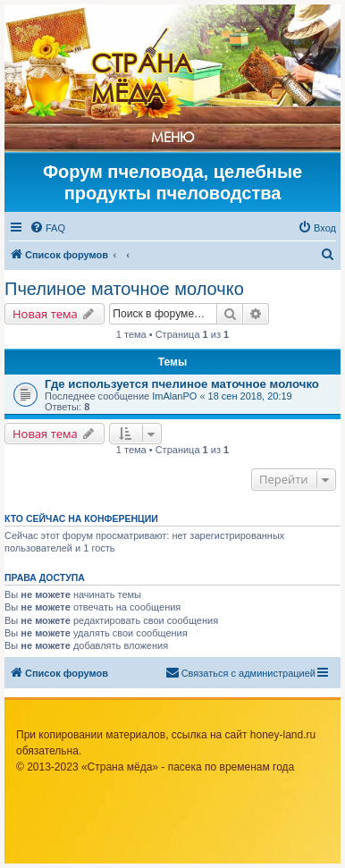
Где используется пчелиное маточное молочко (182, 384)
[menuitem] (47, 228)
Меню (172, 137)
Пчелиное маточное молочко (124, 289)
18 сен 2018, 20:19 (250, 396)
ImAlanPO (174, 396)
